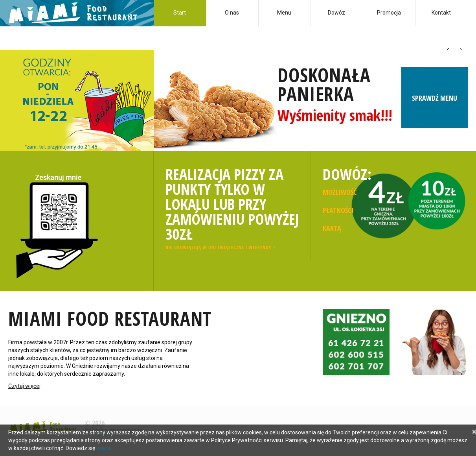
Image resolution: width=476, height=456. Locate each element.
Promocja (389, 13)
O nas (232, 13)
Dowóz (336, 13)
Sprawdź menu (435, 101)
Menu (284, 13)
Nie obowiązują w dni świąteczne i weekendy (218, 247)
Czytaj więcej (24, 386)
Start (180, 13)
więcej (104, 448)
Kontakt (441, 13)
